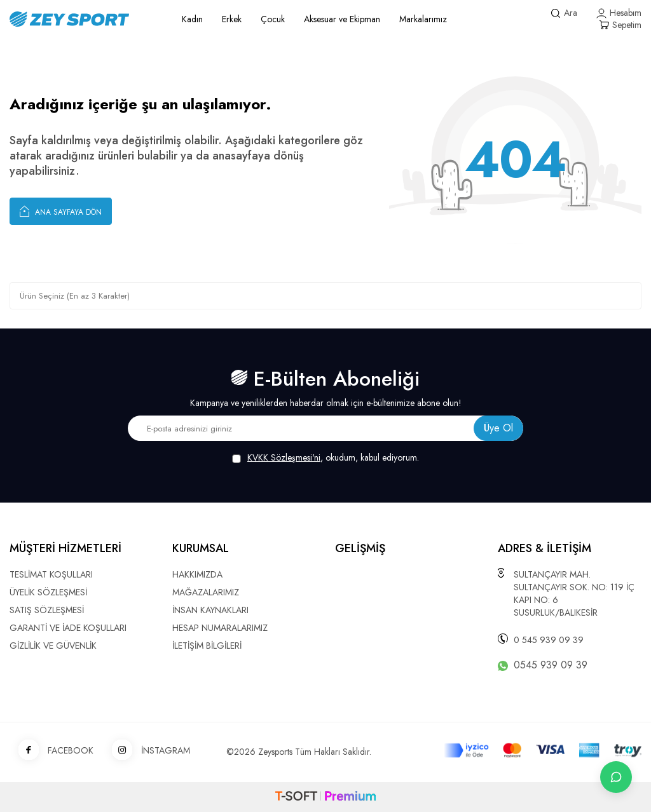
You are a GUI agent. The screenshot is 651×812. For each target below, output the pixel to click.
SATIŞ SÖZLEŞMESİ (47, 610)
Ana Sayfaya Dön (61, 211)
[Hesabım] (619, 13)
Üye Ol (498, 428)
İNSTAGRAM (147, 751)
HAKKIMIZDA (197, 574)
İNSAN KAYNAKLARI (210, 610)
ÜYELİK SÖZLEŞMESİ (48, 592)
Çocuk (273, 19)
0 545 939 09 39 (549, 640)
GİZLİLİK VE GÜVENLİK (53, 646)
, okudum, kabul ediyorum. (325, 458)
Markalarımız (423, 19)
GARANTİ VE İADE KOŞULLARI (68, 628)
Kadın (192, 19)
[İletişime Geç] (616, 777)
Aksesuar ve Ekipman (342, 19)
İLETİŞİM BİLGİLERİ (207, 646)
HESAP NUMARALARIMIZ (220, 628)
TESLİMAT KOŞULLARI (51, 574)
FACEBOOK (51, 751)
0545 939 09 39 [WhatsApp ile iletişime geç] (551, 665)
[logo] (81, 19)
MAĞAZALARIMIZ (206, 592)
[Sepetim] (620, 25)
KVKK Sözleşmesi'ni (284, 457)
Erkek (232, 19)
